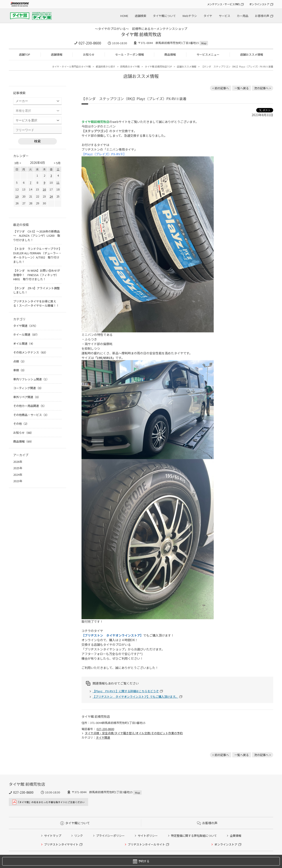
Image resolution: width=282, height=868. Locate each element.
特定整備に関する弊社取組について (194, 836)
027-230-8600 (90, 43)
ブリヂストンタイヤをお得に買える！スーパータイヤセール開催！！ (36, 303)
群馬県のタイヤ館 (130, 66)
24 (51, 196)
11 (58, 182)
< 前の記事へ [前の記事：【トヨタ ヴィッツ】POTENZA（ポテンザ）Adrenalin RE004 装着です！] (221, 88)
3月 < (18, 163)
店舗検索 (141, 16)
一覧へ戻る (242, 88)
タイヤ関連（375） (26, 326)
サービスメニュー (208, 54)
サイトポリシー (148, 836)
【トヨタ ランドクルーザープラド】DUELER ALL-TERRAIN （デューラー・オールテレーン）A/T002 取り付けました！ (37, 255)
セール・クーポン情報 (130, 54)
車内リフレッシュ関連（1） (31, 379)
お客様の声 (262, 16)
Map (204, 43)
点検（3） (20, 361)
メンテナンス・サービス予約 (223, 4)
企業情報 (236, 836)
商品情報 (170, 54)
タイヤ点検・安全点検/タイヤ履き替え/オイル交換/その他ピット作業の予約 (134, 733)
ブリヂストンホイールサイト (146, 844)
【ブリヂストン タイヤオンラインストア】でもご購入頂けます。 (135, 697)
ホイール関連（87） (26, 334)
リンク (79, 836)
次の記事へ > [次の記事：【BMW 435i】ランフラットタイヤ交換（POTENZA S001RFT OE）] (263, 88)
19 (17, 196)
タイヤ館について (164, 16)
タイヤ (208, 16)
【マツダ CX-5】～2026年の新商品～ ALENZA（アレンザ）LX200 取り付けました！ (37, 236)
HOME (124, 16)
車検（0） (20, 370)
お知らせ (89, 54)
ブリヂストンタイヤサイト (61, 844)
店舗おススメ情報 (252, 54)
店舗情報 (57, 54)
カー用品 (243, 16)
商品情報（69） (23, 441)
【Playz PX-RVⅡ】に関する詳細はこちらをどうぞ (126, 691)
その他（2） (21, 424)
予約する (141, 861)
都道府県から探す (106, 66)
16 (44, 189)
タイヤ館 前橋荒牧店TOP (158, 66)
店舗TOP (25, 54)
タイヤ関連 (103, 737)
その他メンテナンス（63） (31, 352)
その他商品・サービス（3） (31, 415)
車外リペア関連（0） (27, 397)
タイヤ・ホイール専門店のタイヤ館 (71, 66)
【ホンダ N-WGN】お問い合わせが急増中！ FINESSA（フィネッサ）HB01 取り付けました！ (37, 275)
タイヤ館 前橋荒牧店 (141, 34)
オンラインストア (259, 4)
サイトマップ (53, 836)
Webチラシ (190, 16)
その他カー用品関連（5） (30, 406)
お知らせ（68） (23, 433)
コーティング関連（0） (28, 388)
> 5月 (57, 163)
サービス (224, 16)
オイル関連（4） (24, 343)
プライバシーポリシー (110, 836)
